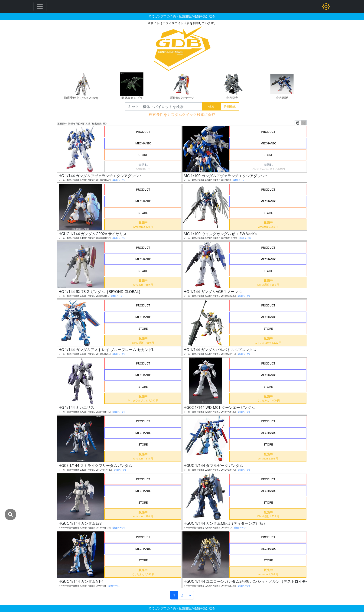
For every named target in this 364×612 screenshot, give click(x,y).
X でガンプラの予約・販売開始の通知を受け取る (182, 16)
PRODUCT (143, 132)
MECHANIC (143, 143)
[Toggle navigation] (40, 7)
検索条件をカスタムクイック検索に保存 (182, 114)
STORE (143, 155)
